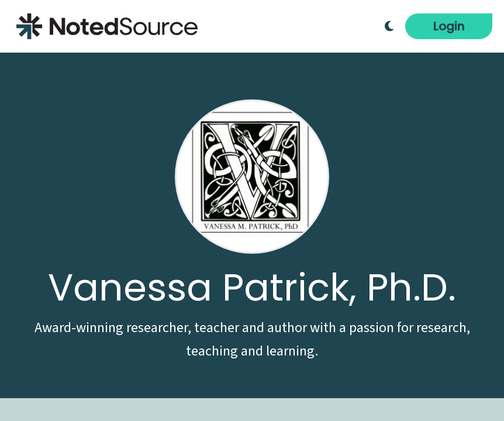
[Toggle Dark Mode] (389, 26)
